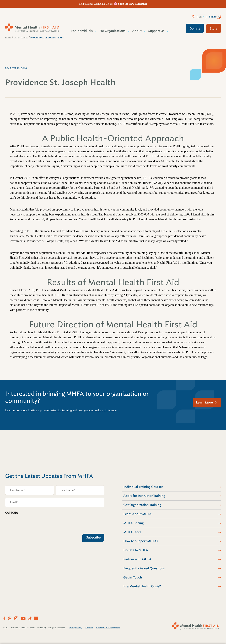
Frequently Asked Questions (144, 568)
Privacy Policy (76, 628)
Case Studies (21, 38)
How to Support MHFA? (141, 541)
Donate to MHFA (136, 550)
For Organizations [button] (113, 31)
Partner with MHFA (137, 559)
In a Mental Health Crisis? (142, 586)
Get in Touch (133, 577)
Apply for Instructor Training (144, 496)
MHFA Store (132, 532)
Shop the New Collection (132, 4)
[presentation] (31, 523)
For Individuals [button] (82, 31)
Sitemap (89, 628)
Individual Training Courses (143, 487)
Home (8, 38)
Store (214, 28)
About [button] (137, 31)
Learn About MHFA (138, 514)
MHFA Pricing (133, 523)
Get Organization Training (142, 505)
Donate (195, 28)
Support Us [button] (157, 31)
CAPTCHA (12, 513)
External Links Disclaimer (108, 628)
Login (212, 17)
